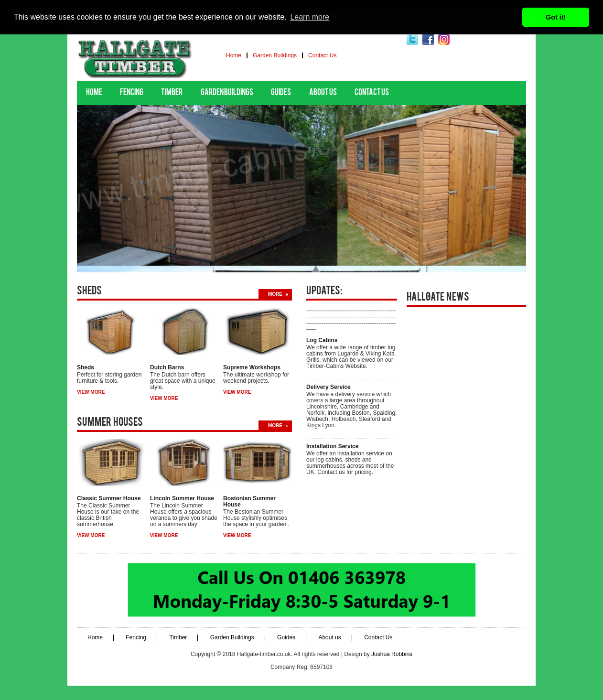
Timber (172, 93)
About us (323, 93)
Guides (281, 93)
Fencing (132, 93)
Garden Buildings (275, 55)
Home (234, 55)
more (275, 294)
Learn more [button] (310, 17)
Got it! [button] (556, 17)
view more (91, 392)
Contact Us (322, 55)
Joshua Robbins (392, 654)
